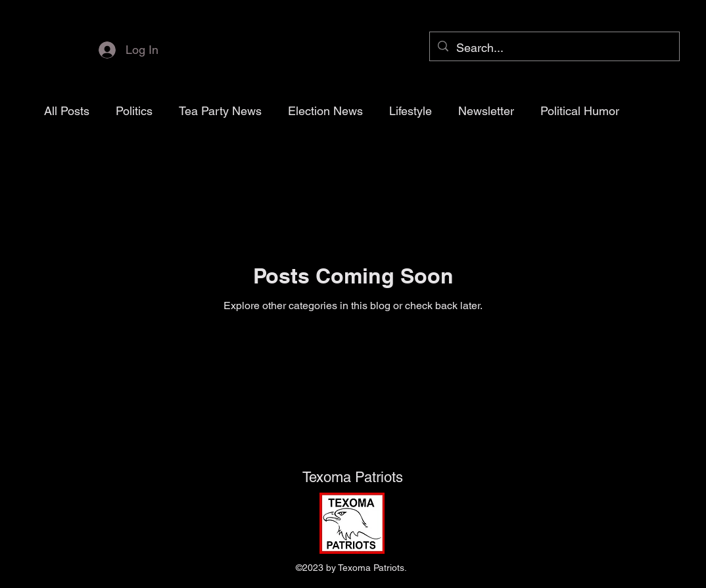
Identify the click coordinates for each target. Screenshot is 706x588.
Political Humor (580, 111)
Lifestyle (411, 111)
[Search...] (554, 48)
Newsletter (486, 111)
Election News (325, 111)
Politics (134, 111)
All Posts (67, 111)
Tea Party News (220, 111)
